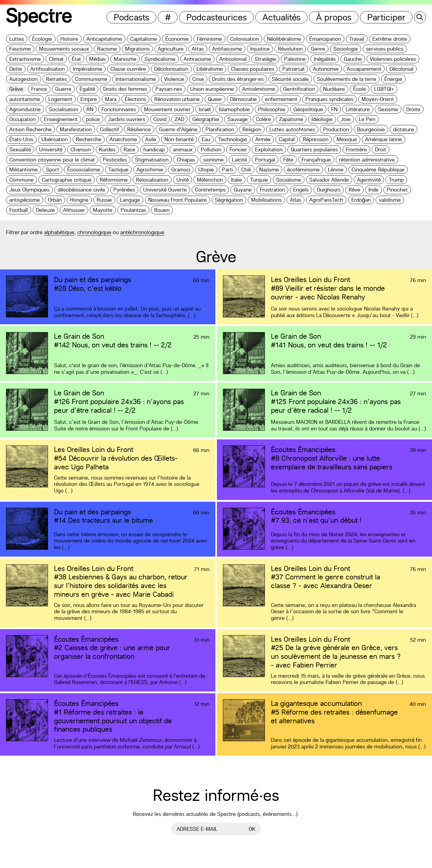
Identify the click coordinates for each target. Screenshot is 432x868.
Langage (130, 200)
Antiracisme (197, 59)
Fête (288, 160)
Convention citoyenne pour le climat (52, 160)
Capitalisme (144, 39)
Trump (396, 180)
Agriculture (171, 49)
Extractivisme (25, 59)
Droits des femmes (125, 89)
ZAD (179, 119)
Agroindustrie (25, 109)
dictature (403, 129)
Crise (198, 79)
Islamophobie (234, 109)
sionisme (213, 160)
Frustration (272, 190)
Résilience (139, 129)
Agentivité (369, 180)
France (39, 89)
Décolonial (401, 69)
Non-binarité (179, 139)
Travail (357, 39)
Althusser (74, 210)
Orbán (55, 200)
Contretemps (210, 190)
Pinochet (397, 190)
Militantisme (24, 169)
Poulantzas (133, 210)
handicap (154, 149)
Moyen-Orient (378, 99)
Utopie (206, 169)
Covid (160, 119)
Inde (373, 190)
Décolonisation (171, 69)
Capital (287, 139)
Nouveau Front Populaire (177, 200)
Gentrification (299, 89)
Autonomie (326, 69)
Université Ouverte (165, 190)
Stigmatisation (152, 160)
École (360, 89)
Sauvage (238, 119)
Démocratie (243, 99)
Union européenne (212, 89)
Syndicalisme (160, 59)
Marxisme (125, 59)
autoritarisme (25, 99)
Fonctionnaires (119, 109)
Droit (381, 149)
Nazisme (269, 169)
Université (51, 149)
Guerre (63, 89)
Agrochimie (150, 169)
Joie (346, 119)
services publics (385, 49)
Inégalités (325, 59)
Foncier (238, 149)
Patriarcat (294, 69)
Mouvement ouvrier (167, 109)
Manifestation (76, 129)
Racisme (107, 49)
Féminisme (209, 39)
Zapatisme (291, 119)
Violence (174, 79)
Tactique (118, 169)
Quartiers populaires (314, 149)
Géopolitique (308, 109)
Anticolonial (233, 59)
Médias (97, 59)
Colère (263, 119)
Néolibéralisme (284, 39)
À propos (334, 17)
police (93, 119)
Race (129, 149)
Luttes (17, 39)
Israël (205, 109)
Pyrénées (124, 190)
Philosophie (272, 109)
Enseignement (61, 119)
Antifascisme (227, 49)
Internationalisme (136, 79)
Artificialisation (48, 69)
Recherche (89, 139)
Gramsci (181, 169)
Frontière (356, 149)
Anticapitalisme (104, 39)
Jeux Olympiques (29, 190)
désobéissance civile (81, 190)
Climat (56, 59)
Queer (215, 99)
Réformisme (114, 180)
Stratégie (265, 59)
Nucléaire (334, 89)
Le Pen (367, 119)
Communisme (91, 79)
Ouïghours (329, 190)
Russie (104, 200)
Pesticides (115, 160)
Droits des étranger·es (238, 79)
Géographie (206, 119)
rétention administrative (367, 160)
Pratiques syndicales (329, 99)
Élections (135, 99)
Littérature (358, 109)
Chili (246, 169)
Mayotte (103, 210)
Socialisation (64, 109)
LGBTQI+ (384, 89)
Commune (21, 180)
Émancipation (325, 39)
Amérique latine (384, 139)
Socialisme (289, 180)
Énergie (393, 79)
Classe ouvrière (128, 69)
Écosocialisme (84, 169)
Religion (252, 129)
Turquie (259, 180)
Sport (52, 169)
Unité (183, 180)
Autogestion (24, 79)
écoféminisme (303, 169)
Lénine (336, 169)
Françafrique (316, 160)
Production (336, 129)
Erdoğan (361, 200)
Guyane (243, 190)
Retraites (56, 79)
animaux (183, 149)
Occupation (22, 119)
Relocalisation (152, 180)
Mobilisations (266, 200)
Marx (111, 99)
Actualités (282, 17)
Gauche (353, 59)
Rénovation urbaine (177, 99)
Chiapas (186, 160)
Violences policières (393, 59)
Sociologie (346, 49)
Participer (386, 17)
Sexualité (20, 149)
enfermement (281, 99)
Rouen (162, 210)
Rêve (354, 190)
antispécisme (25, 200)
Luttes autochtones (292, 129)
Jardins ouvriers (127, 119)
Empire (89, 99)
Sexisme (388, 109)
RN (90, 109)
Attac (198, 49)
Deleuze (45, 210)
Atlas (295, 200)
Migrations (137, 49)
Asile (151, 139)
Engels (301, 190)
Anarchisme (123, 139)
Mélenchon (210, 180)
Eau (206, 139)
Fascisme (20, 49)
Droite (413, 109)
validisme (390, 200)
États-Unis (21, 139)
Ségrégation (229, 200)
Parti (228, 169)
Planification (220, 129)
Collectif (109, 129)
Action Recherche (30, 129)
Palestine (295, 59)
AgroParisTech (326, 200)
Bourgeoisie (371, 129)
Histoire (69, 39)
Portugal (265, 160)
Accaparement (364, 69)
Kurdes (107, 149)
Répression (316, 139)
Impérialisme (88, 69)
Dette (16, 69)
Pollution (211, 149)
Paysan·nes (169, 89)
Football (19, 210)
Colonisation (244, 39)
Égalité (87, 89)
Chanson (81, 149)
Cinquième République (378, 169)
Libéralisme (210, 69)
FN (334, 109)
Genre (318, 49)
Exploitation (269, 149)
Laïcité (239, 160)
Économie (177, 39)
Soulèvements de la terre (346, 79)
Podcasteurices (217, 17)
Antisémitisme (259, 89)
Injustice (260, 49)
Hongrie (79, 200)
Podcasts (132, 17)
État (76, 59)
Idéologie (322, 119)
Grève (16, 89)
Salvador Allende (329, 180)
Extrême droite (390, 39)
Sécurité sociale (290, 79)
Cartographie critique (67, 180)
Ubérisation (55, 139)
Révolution (290, 49)
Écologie (42, 39)
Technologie (233, 139)
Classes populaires (253, 69)
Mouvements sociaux (64, 49)
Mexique (347, 139)
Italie (237, 180)
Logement (60, 99)
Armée (263, 139)
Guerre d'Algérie (178, 129)
